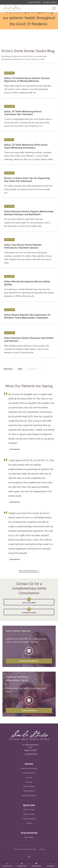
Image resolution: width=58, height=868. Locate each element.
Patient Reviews (29, 814)
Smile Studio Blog (29, 819)
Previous (8, 369)
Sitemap (42, 849)
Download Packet (29, 710)
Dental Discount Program (29, 768)
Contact (29, 823)
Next (20, 369)
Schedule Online (50, 2)
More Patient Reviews (29, 571)
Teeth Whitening (29, 786)
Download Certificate (29, 661)
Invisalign (29, 782)
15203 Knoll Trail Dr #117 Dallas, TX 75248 (32, 748)
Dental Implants (29, 791)
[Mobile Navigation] (54, 8)
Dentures (29, 777)
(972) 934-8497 (34, 2)
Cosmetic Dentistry (29, 773)
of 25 (33, 369)
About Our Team (29, 810)
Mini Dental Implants (29, 795)
